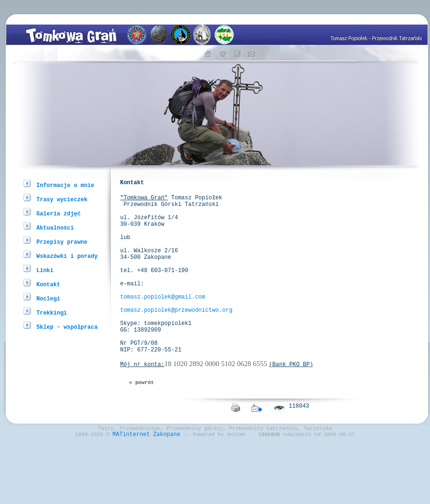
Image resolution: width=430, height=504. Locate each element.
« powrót (142, 424)
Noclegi (48, 298)
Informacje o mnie (65, 185)
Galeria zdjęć (59, 213)
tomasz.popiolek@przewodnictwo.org (176, 339)
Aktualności (55, 227)
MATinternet (131, 482)
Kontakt (48, 284)
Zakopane (167, 482)
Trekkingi (52, 312)
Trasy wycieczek (62, 199)
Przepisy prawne (62, 242)
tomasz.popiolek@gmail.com (163, 323)
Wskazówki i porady (67, 256)
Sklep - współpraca (67, 327)
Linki (45, 270)
